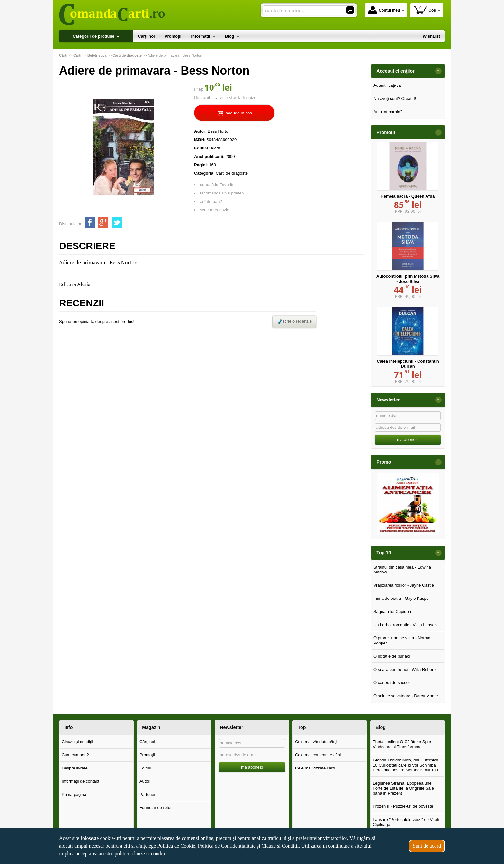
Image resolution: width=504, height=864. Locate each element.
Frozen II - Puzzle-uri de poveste (403, 806)
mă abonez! (408, 440)
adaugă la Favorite (217, 185)
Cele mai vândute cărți (316, 742)
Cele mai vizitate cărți (315, 768)
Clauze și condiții (77, 742)
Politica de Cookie (176, 846)
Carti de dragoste (232, 173)
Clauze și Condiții (280, 846)
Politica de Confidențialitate (227, 846)
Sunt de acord (427, 846)
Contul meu (384, 10)
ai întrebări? (211, 201)
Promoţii (147, 755)
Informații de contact (81, 781)
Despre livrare (75, 768)
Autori (145, 781)
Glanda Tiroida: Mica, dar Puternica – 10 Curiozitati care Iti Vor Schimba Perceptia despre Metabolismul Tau (407, 765)
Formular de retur (156, 808)
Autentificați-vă (387, 85)
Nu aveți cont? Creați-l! (395, 99)
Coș (425, 10)
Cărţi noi (147, 742)
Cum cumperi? (75, 755)
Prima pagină (74, 794)
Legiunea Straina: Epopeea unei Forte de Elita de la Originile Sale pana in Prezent (403, 788)
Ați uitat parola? (388, 112)
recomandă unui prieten (222, 193)
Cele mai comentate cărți (318, 755)
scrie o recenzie (215, 210)
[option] (408, 504)
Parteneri (148, 794)
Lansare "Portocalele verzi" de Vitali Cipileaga (406, 822)
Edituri (145, 768)
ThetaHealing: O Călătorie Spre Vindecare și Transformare (402, 744)
